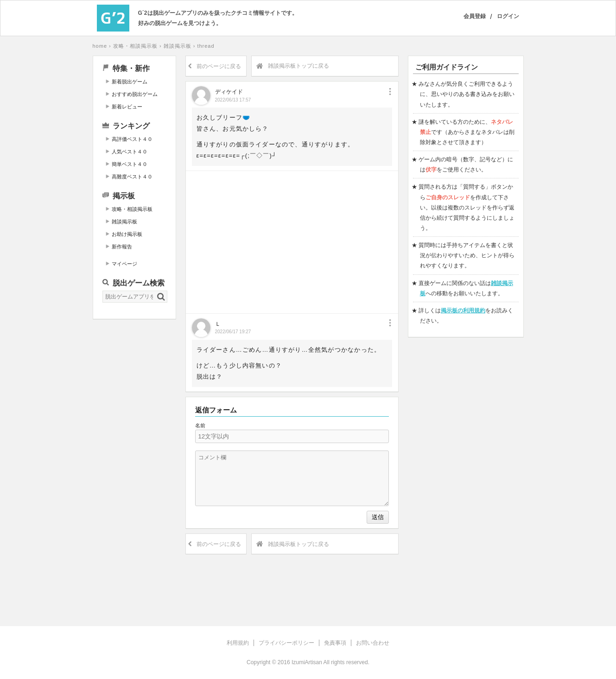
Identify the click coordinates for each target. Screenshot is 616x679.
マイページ (124, 264)
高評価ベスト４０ (132, 139)
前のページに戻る (215, 66)
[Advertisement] (134, 468)
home (100, 46)
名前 (200, 425)
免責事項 (335, 643)
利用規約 (238, 643)
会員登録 (475, 16)
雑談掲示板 (178, 46)
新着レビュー (127, 107)
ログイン (508, 16)
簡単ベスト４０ (130, 164)
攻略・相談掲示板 (135, 46)
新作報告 (122, 247)
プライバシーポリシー (286, 643)
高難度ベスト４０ (132, 177)
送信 (378, 517)
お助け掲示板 (127, 234)
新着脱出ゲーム (130, 82)
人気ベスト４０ (130, 152)
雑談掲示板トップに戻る (293, 66)
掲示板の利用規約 (463, 311)
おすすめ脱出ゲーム (135, 94)
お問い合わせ (373, 643)
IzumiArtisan (307, 662)
